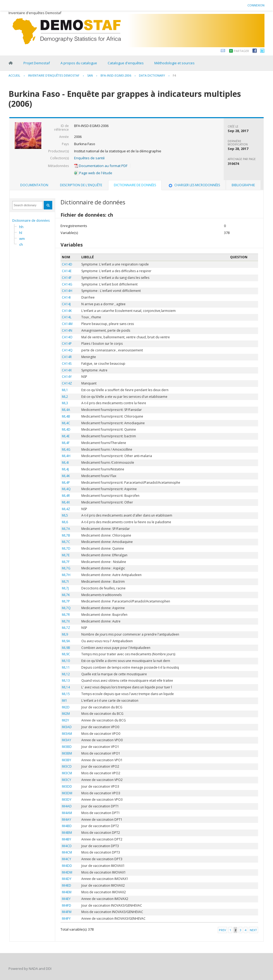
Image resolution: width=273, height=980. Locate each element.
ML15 (66, 694)
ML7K (66, 595)
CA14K (67, 311)
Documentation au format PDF (101, 166)
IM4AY (67, 820)
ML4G (66, 449)
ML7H (66, 575)
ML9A (66, 641)
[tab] (34, 185)
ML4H (66, 456)
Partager (241, 51)
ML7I (65, 582)
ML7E (66, 555)
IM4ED (67, 885)
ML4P (66, 483)
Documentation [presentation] (34, 185)
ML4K (66, 476)
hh (21, 227)
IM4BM (67, 833)
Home (11, 63)
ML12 (66, 674)
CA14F (67, 278)
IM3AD (67, 727)
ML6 (65, 522)
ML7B (66, 535)
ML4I (65, 463)
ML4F (66, 443)
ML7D (66, 548)
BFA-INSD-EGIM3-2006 (116, 75)
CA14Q (67, 350)
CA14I (66, 297)
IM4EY (66, 899)
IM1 (65, 701)
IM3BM (67, 753)
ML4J (65, 469)
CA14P (67, 344)
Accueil (14, 75)
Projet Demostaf (37, 63)
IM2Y (65, 720)
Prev (222, 930)
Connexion (256, 5)
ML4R (66, 496)
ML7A (66, 529)
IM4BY (67, 839)
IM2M (66, 714)
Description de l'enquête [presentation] (81, 185)
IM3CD (67, 766)
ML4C (66, 423)
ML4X (66, 502)
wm (22, 239)
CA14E (67, 271)
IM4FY (66, 918)
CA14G (67, 284)
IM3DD (67, 786)
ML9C (66, 654)
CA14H (67, 291)
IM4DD (67, 866)
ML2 (65, 397)
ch (21, 244)
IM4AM (67, 813)
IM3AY (67, 740)
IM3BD (67, 747)
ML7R (66, 615)
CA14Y (67, 377)
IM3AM (67, 734)
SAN (90, 75)
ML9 (65, 634)
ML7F (66, 562)
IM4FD (67, 905)
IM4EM (67, 892)
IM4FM (67, 912)
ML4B (66, 416)
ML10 (66, 661)
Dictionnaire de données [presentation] (135, 185)
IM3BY (67, 760)
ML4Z (66, 509)
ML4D (66, 429)
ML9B (66, 648)
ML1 (65, 390)
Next (253, 930)
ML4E (66, 436)
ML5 (65, 515)
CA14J (66, 304)
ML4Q (66, 489)
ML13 (66, 681)
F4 (174, 75)
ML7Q (66, 608)
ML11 (66, 667)
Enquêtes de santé (89, 158)
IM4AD (67, 806)
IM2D (66, 707)
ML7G (66, 568)
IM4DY (67, 879)
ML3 (65, 403)
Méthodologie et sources (174, 63)
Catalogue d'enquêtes (126, 63)
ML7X (66, 621)
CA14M (67, 324)
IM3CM (67, 773)
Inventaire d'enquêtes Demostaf (54, 75)
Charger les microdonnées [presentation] (194, 185)
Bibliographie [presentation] (243, 185)
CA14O (67, 337)
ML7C (66, 542)
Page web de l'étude (93, 173)
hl (21, 233)
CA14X (67, 370)
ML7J (65, 588)
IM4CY (67, 859)
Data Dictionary (152, 75)
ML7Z (66, 628)
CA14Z (67, 383)
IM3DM (67, 793)
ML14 (66, 687)
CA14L (67, 317)
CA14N (67, 330)
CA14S (67, 364)
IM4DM (67, 872)
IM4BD (67, 826)
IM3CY (67, 780)
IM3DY (67, 800)
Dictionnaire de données (31, 221)
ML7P (66, 601)
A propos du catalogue (79, 63)
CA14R (67, 357)
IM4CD (67, 846)
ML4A (66, 410)
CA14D (67, 264)
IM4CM (67, 852)
